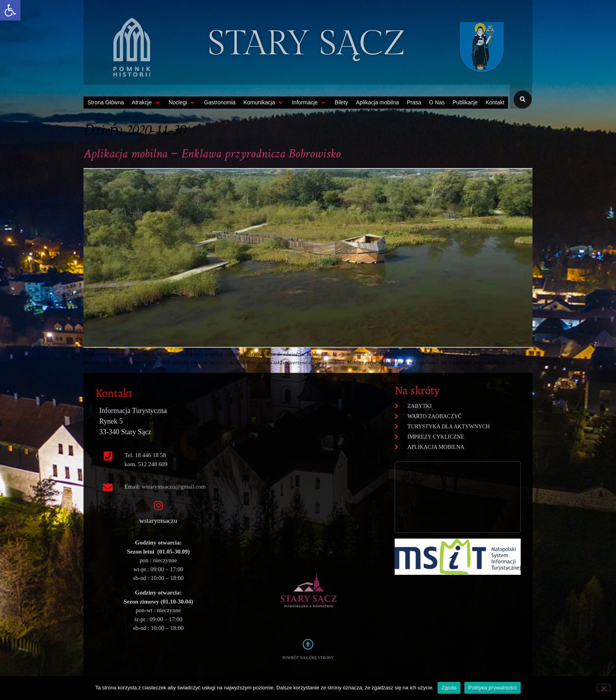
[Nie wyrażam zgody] (603, 687)
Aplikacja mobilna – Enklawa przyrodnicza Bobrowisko (212, 154)
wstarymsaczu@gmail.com (174, 487)
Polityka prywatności (493, 688)
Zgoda (449, 688)
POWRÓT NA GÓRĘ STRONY (308, 658)
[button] (10, 10)
